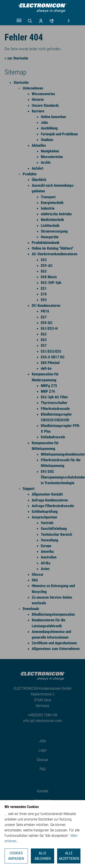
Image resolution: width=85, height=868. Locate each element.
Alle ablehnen (43, 856)
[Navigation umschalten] (19, 20)
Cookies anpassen (16, 856)
